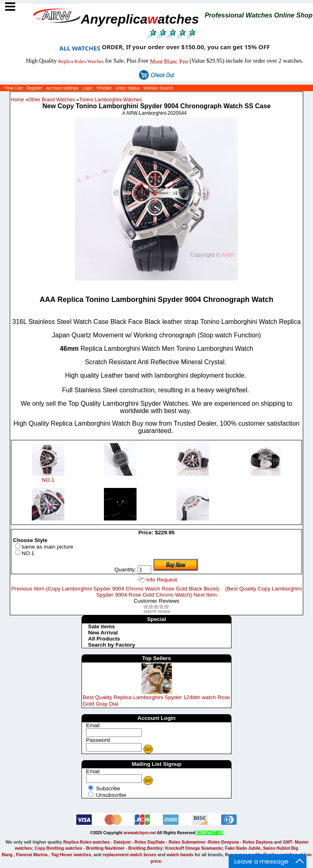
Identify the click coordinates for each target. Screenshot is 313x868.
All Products (104, 639)
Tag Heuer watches (71, 855)
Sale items (101, 626)
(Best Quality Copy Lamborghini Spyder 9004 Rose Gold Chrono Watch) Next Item (199, 592)
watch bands (180, 855)
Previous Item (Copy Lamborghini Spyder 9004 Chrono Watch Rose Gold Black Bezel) (115, 589)
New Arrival (103, 633)
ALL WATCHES (80, 48)
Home (18, 100)
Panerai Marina (32, 855)
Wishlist (104, 88)
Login (88, 88)
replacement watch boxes (130, 855)
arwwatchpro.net (140, 833)
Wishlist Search (158, 88)
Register (35, 88)
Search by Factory (112, 645)
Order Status (127, 88)
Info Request (162, 580)
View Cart (13, 88)
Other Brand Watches (52, 100)
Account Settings (62, 88)
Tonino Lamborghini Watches (110, 100)
